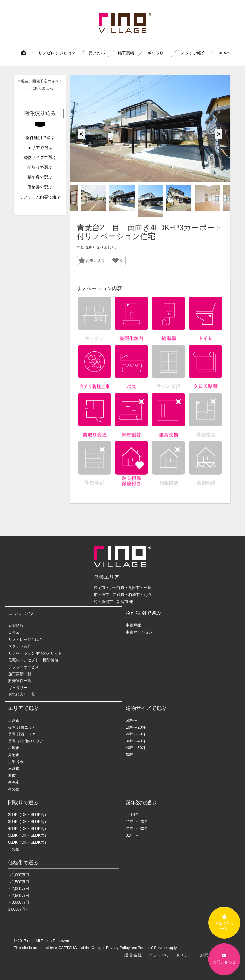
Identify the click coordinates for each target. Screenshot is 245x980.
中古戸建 (133, 625)
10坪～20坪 (136, 727)
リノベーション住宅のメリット (35, 653)
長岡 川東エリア (22, 727)
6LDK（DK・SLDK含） (28, 842)
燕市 (12, 776)
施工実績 (126, 53)
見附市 (14, 755)
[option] (150, 129)
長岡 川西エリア (22, 734)
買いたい (97, 53)
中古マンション (139, 632)
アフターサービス (24, 667)
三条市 (14, 769)
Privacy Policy (117, 948)
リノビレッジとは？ (57, 53)
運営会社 (133, 955)
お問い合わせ (224, 959)
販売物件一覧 (20, 681)
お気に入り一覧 (22, 694)
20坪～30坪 (136, 734)
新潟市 (14, 782)
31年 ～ (132, 835)
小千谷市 (16, 762)
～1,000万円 (19, 875)
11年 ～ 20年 (137, 822)
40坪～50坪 (136, 748)
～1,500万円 (19, 882)
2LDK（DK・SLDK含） (28, 815)
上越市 (14, 720)
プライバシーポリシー (171, 955)
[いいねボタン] (115, 261)
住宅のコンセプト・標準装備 (33, 660)
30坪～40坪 (136, 741)
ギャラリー (157, 53)
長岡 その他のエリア (26, 741)
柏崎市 (14, 748)
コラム (14, 633)
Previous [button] (82, 134)
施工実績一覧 (20, 674)
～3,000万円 (19, 902)
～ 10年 (132, 815)
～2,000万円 (19, 889)
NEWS (224, 53)
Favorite (89, 260)
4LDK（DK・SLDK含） (28, 829)
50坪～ (132, 755)
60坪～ (132, 720)
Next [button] (219, 134)
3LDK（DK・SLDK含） (28, 822)
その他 (14, 789)
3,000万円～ (19, 909)
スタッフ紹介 (193, 53)
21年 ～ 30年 (137, 829)
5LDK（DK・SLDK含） (28, 835)
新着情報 (16, 626)
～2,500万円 (19, 896)
